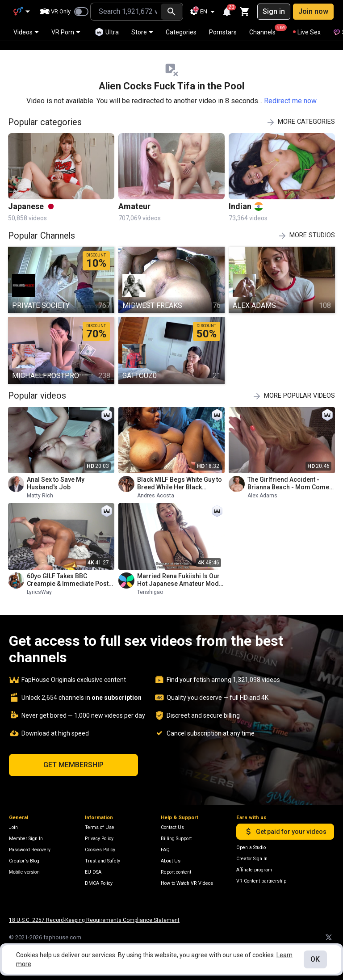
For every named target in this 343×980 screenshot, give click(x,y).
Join (13, 827)
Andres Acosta (156, 487)
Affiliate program (254, 870)
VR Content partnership (261, 881)
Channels (266, 30)
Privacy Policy (99, 839)
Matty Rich (40, 487)
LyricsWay (39, 583)
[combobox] (125, 12)
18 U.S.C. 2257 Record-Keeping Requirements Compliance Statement (94, 920)
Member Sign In (26, 839)
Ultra (107, 32)
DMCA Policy (99, 883)
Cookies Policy (100, 850)
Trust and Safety (102, 861)
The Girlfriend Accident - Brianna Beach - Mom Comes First (290, 475)
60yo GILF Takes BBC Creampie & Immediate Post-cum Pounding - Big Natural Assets (69, 571)
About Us (171, 861)
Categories (181, 32)
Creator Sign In (252, 859)
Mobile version (24, 872)
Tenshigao (150, 583)
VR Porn (66, 32)
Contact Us (172, 827)
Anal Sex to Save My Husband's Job (56, 474)
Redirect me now (290, 92)
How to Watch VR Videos (187, 883)
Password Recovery (30, 850)
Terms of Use (100, 827)
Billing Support (176, 839)
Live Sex (307, 32)
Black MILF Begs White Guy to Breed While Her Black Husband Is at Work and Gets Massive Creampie (180, 475)
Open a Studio (251, 848)
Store (142, 32)
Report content (176, 872)
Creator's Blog (24, 861)
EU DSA (93, 872)
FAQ (165, 850)
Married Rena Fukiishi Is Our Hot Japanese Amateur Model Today (181, 571)
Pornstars (223, 32)
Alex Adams (262, 487)
